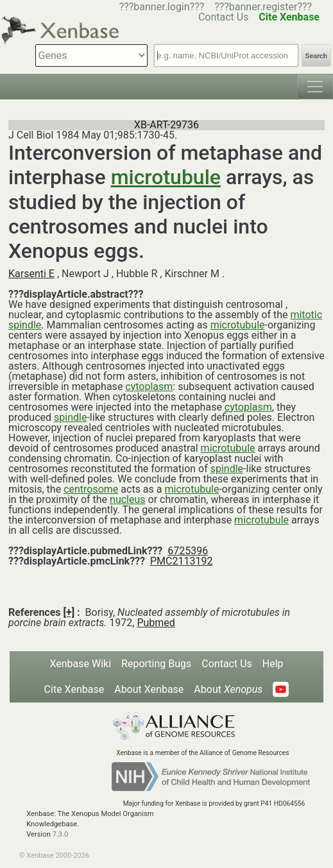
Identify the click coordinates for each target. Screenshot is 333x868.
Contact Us (227, 664)
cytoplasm (149, 387)
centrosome (91, 489)
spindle (70, 417)
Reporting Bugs (156, 664)
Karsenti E (31, 274)
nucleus (127, 499)
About (228, 689)
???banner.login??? (162, 7)
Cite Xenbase (74, 689)
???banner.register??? (263, 7)
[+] (69, 612)
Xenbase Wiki (80, 664)
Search (316, 56)
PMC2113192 (181, 561)
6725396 (188, 551)
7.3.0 (61, 834)
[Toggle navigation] (315, 87)
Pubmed (156, 623)
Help (273, 664)
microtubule (166, 177)
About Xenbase (149, 689)
